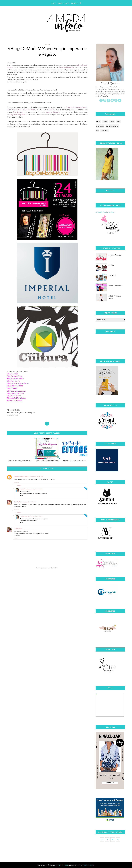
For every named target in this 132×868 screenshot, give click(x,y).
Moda (98, 122)
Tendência (105, 131)
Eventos (47, 44)
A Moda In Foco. (62, 865)
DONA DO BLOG (63, 3)
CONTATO (74, 3)
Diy (97, 131)
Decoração (100, 126)
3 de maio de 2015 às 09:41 (36, 489)
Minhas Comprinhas (115, 286)
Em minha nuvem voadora (22, 477)
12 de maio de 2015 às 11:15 (30, 529)
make (118, 122)
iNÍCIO (53, 3)
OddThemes (89, 865)
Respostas (19, 485)
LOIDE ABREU (18, 529)
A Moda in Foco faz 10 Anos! (105, 212)
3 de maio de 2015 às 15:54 (36, 516)
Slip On (111, 265)
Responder (16, 482)
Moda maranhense (112, 126)
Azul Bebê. (112, 276)
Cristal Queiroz (25, 489)
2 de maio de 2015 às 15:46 (37, 477)
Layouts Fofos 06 (115, 255)
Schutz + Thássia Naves (115, 297)
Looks (112, 122)
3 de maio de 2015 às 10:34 (30, 502)
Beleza (105, 122)
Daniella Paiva (18, 502)
